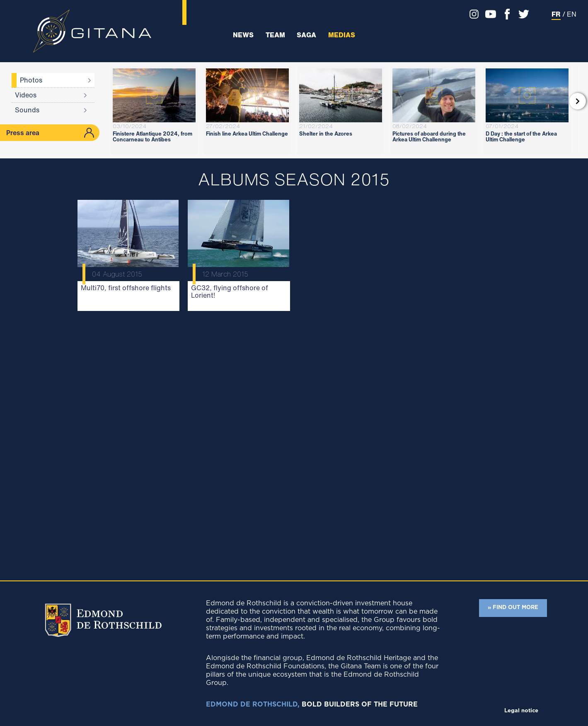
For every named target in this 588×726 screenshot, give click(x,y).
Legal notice (521, 711)
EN (572, 14)
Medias (342, 35)
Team (275, 35)
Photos (31, 80)
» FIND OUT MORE (513, 608)
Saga (306, 35)
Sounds (27, 110)
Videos (26, 95)
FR (556, 14)
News (243, 35)
